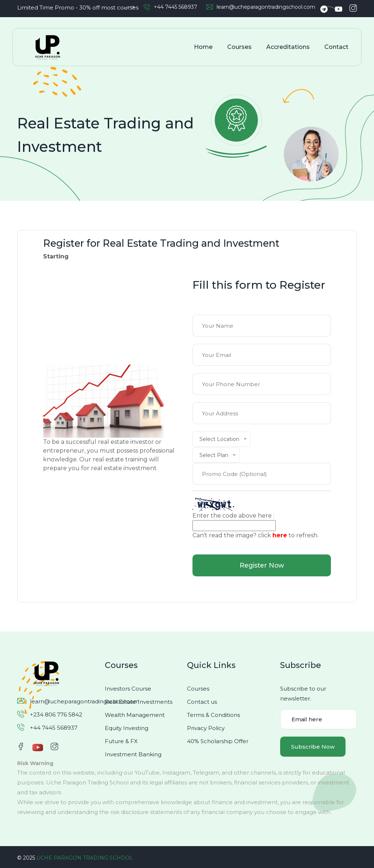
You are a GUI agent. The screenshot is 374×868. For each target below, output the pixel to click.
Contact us (202, 702)
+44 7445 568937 (175, 7)
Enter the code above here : (233, 516)
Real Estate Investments (139, 702)
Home (204, 47)
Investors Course (128, 689)
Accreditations (289, 47)
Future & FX (121, 741)
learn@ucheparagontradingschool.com (266, 7)
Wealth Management (135, 715)
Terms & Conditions (213, 715)
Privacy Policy (206, 728)
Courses (240, 47)
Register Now (262, 565)
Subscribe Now (313, 747)
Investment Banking (133, 754)
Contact (337, 47)
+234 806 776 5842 (56, 715)
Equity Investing (127, 728)
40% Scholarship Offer (218, 741)
